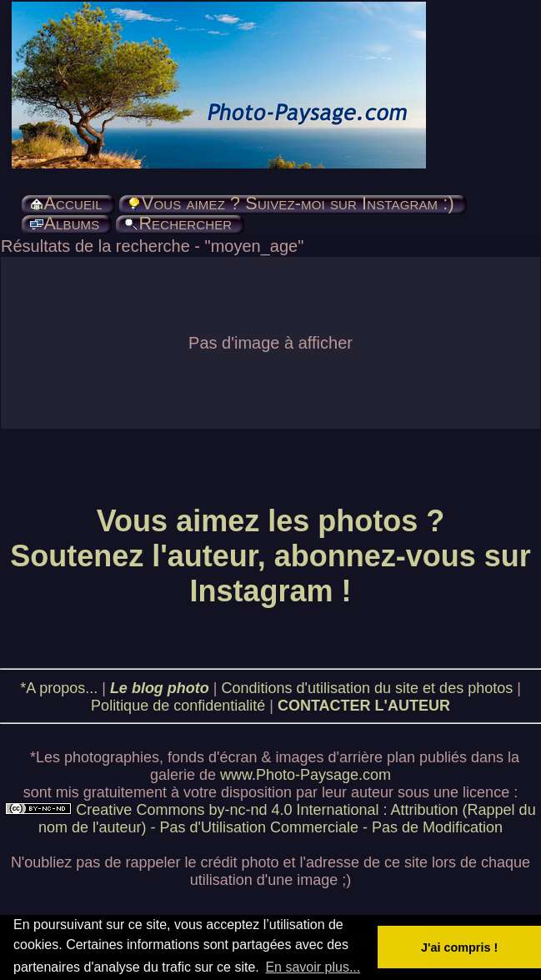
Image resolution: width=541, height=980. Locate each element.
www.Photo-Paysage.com (306, 775)
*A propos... (59, 688)
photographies (112, 757)
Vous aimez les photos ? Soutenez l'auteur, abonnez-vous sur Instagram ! (270, 556)
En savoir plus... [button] (313, 967)
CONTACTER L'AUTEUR (364, 706)
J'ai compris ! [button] (459, 947)
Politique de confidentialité (178, 706)
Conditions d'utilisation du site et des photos (368, 688)
